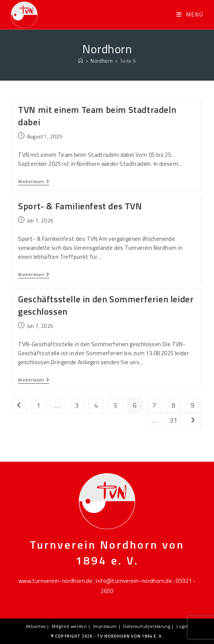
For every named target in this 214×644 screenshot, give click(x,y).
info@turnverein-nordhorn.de (134, 581)
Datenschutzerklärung (147, 626)
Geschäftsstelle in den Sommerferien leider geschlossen (106, 305)
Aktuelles (36, 626)
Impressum (105, 626)
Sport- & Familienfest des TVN (80, 206)
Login (182, 626)
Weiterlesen (34, 182)
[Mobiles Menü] (190, 14)
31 (174, 420)
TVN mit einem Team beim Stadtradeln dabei (97, 116)
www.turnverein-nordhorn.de (55, 581)
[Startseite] (81, 61)
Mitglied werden (69, 626)
